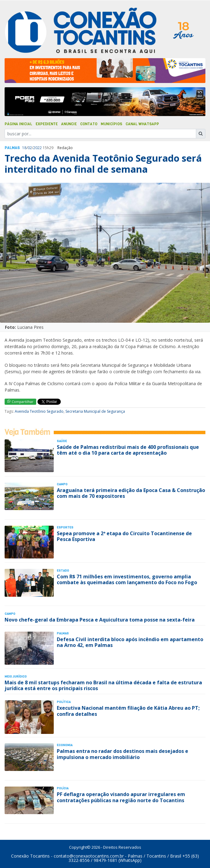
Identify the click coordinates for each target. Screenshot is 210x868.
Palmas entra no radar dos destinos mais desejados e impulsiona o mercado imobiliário (122, 754)
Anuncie (69, 124)
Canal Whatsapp (142, 124)
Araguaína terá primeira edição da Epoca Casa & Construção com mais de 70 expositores (131, 493)
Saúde (62, 441)
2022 (37, 148)
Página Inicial (18, 124)
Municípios (111, 124)
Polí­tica (64, 702)
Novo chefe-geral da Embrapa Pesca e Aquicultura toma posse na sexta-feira (100, 620)
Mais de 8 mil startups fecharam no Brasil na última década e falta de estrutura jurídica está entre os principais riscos (103, 685)
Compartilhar (20, 402)
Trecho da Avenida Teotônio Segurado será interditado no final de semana (103, 164)
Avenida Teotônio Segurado (39, 411)
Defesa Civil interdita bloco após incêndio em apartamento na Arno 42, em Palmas (130, 642)
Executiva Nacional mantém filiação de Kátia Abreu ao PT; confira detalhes (128, 711)
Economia (65, 745)
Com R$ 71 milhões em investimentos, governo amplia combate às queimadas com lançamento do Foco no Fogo (127, 579)
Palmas (12, 148)
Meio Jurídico (16, 676)
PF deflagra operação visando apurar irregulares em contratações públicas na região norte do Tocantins (121, 797)
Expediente (47, 124)
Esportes (65, 527)
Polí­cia (63, 788)
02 (30, 148)
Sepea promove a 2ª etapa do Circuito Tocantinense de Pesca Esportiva (124, 536)
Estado (63, 571)
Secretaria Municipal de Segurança (95, 411)
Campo (62, 484)
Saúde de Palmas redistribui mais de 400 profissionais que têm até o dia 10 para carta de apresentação (128, 450)
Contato (89, 124)
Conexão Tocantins (30, 856)
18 (24, 148)
